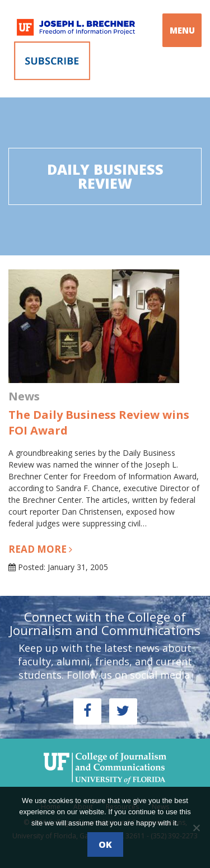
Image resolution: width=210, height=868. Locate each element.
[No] (196, 828)
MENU (182, 30)
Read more (40, 549)
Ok (105, 844)
